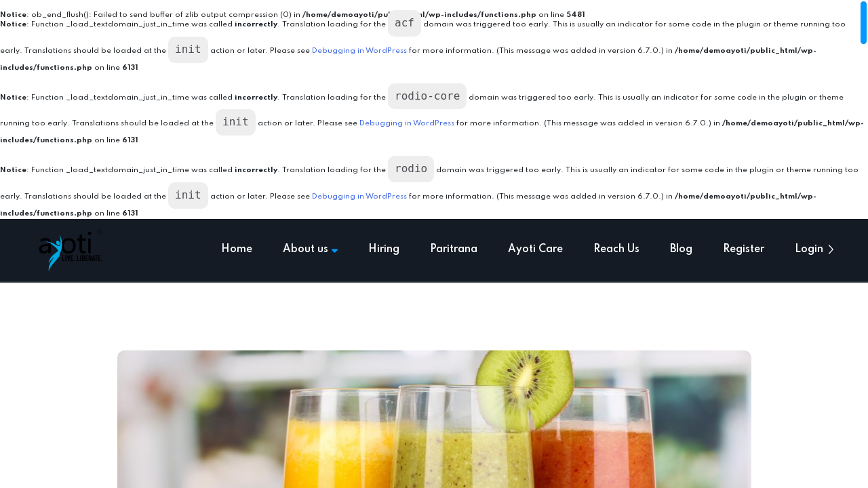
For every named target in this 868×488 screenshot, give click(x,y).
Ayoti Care (535, 249)
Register (744, 249)
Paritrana (454, 249)
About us (310, 249)
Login (809, 249)
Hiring (384, 249)
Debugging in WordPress (359, 51)
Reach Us (616, 249)
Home (237, 249)
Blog (681, 249)
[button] (831, 249)
